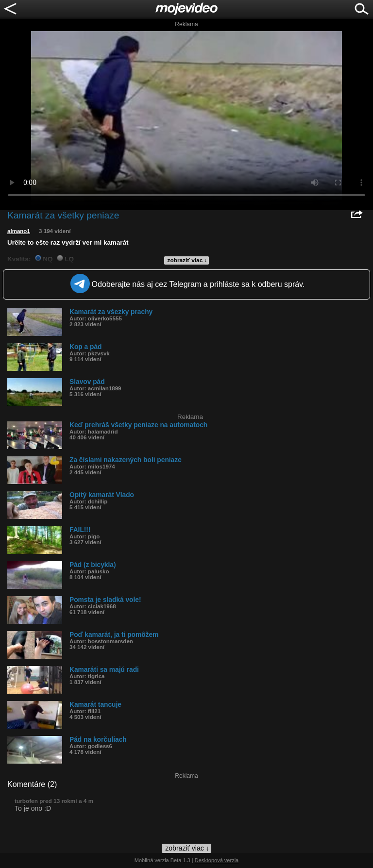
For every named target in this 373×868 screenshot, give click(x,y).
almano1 (19, 231)
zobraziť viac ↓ (187, 260)
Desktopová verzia (217, 860)
